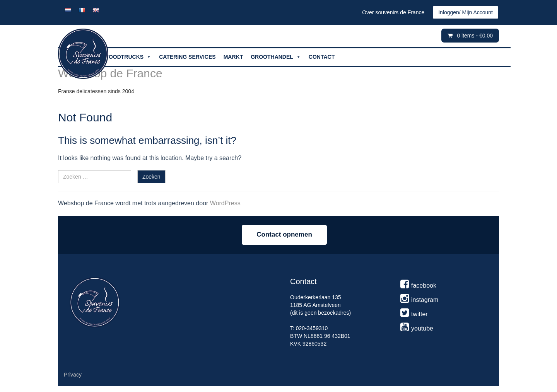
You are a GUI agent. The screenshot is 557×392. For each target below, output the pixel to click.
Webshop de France (110, 73)
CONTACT (322, 57)
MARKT (233, 57)
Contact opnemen (284, 234)
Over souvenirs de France (393, 12)
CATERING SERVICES (187, 57)
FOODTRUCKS (128, 57)
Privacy (73, 375)
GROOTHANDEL (276, 57)
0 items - (475, 36)
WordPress (225, 203)
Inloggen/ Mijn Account (466, 12)
